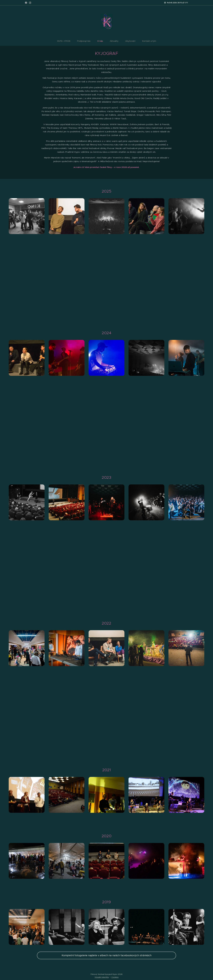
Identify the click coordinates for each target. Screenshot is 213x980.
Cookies (115, 977)
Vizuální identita (102, 977)
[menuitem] (91, 41)
